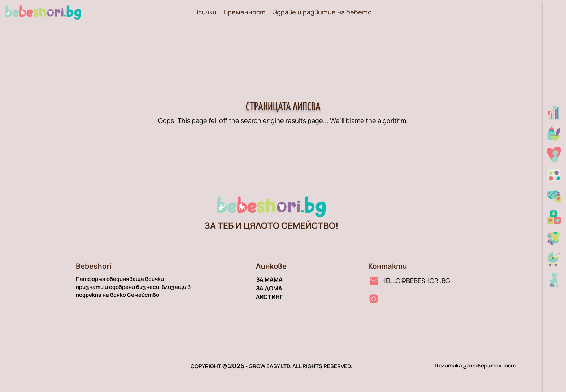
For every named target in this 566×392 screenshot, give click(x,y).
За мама (269, 279)
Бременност (245, 12)
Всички (205, 12)
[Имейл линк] (409, 281)
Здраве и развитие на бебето (322, 12)
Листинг (269, 297)
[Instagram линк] (374, 299)
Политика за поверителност (475, 365)
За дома (269, 288)
